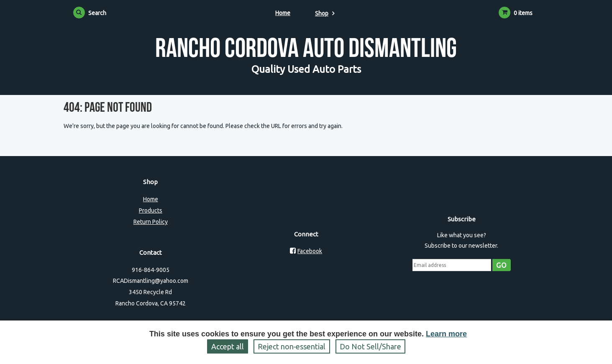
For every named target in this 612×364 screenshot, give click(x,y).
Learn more (446, 334)
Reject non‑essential (292, 346)
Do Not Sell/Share (370, 346)
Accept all (228, 346)
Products (151, 210)
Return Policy (151, 222)
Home (283, 13)
